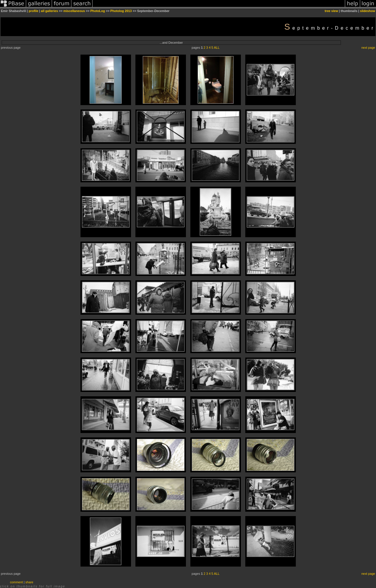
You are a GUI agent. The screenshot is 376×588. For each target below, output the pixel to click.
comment (16, 582)
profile (34, 11)
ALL (217, 48)
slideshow (367, 11)
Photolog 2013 (121, 11)
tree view (331, 11)
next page (368, 48)
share (30, 582)
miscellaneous (74, 11)
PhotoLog (98, 11)
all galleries (49, 11)
